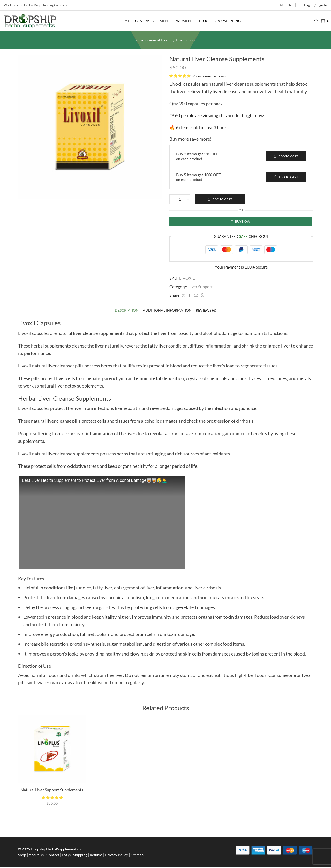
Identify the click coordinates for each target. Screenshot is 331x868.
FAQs (66, 856)
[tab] (127, 311)
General (145, 21)
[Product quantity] (180, 200)
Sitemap (137, 856)
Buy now (243, 222)
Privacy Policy (116, 856)
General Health (160, 40)
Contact (53, 856)
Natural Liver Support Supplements (52, 791)
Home (124, 21)
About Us (36, 856)
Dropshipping (229, 21)
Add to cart (222, 200)
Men (165, 21)
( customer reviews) (209, 76)
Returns (96, 856)
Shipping (80, 856)
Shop (22, 856)
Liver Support (187, 40)
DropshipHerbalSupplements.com (58, 850)
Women (185, 21)
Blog (204, 21)
